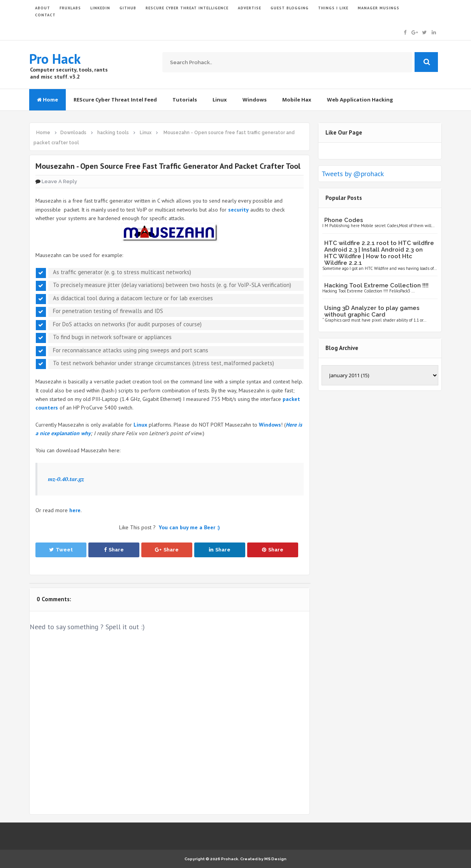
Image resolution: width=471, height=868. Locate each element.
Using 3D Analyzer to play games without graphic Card (372, 311)
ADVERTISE (250, 8)
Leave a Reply (59, 181)
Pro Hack (55, 59)
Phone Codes (344, 220)
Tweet (61, 550)
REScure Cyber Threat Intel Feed (115, 100)
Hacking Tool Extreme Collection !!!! (376, 285)
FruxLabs (70, 8)
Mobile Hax (297, 100)
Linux (220, 100)
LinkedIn (100, 8)
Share (114, 550)
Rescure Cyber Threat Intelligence (187, 8)
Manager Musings (379, 8)
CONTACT (45, 15)
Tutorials (185, 100)
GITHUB (128, 8)
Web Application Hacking (360, 100)
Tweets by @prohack (353, 174)
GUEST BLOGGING (290, 8)
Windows (255, 100)
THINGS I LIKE (333, 8)
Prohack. (231, 859)
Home (47, 100)
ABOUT (43, 8)
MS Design (275, 859)
